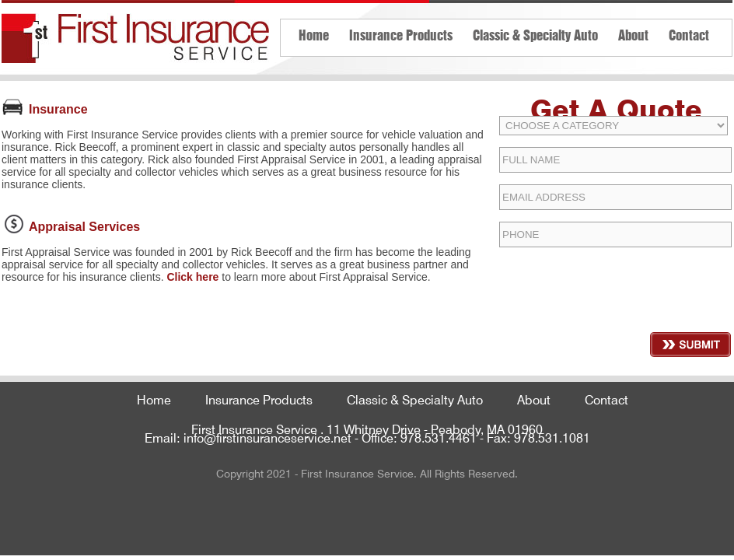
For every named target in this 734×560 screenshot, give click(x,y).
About (633, 34)
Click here (192, 277)
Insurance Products (401, 34)
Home (314, 34)
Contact (689, 34)
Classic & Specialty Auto (535, 34)
